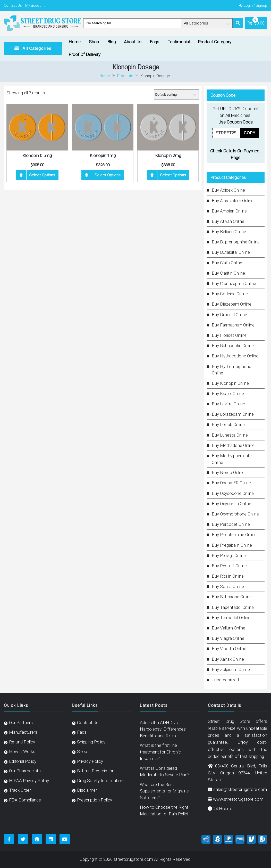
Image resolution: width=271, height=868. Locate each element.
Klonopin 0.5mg (37, 155)
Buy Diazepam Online (232, 304)
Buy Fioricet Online (229, 335)
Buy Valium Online (228, 628)
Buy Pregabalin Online (232, 545)
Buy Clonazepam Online (234, 283)
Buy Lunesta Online (230, 435)
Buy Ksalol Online (228, 394)
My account (35, 5)
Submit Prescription (96, 771)
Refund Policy (22, 742)
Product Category (215, 42)
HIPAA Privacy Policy (29, 781)
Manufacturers (23, 732)
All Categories (36, 48)
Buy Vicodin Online (229, 649)
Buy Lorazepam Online (233, 414)
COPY (249, 133)
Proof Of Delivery (84, 54)
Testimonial (179, 42)
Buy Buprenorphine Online (236, 242)
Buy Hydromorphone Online (231, 370)
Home (75, 42)
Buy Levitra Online (228, 404)
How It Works (22, 751)
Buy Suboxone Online (232, 597)
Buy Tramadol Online (231, 618)
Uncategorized (225, 680)
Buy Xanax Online (228, 659)
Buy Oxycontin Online (231, 504)
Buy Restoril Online (229, 566)
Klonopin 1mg (103, 155)
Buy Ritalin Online (228, 576)
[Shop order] (176, 95)
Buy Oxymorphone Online (235, 514)
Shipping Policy (91, 742)
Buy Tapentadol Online (233, 607)
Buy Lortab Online (228, 424)
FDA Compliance (25, 800)
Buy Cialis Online (227, 263)
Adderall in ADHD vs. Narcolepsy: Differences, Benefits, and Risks (163, 729)
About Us (133, 42)
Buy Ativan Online (228, 221)
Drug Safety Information (100, 781)
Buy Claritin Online (228, 273)
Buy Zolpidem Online (231, 669)
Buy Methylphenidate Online (232, 459)
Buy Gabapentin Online (233, 346)
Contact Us (13, 5)
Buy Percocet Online (231, 524)
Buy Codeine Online (230, 294)
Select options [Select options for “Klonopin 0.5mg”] (42, 175)
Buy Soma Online (228, 586)
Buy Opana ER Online (231, 483)
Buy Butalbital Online (231, 252)
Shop (94, 42)
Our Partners (21, 723)
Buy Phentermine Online (234, 535)
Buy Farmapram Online (233, 325)
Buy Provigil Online (229, 555)
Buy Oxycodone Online (233, 493)
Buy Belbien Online (229, 232)
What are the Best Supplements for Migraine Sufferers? (164, 791)
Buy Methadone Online (233, 445)
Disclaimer (87, 790)
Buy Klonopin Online (230, 383)
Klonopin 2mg (168, 155)
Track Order (20, 790)
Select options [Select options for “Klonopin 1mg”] (108, 175)
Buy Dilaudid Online (229, 315)
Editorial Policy (23, 761)
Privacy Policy (90, 761)
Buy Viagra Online (228, 638)
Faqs (154, 42)
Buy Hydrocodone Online (235, 356)
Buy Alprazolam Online (233, 201)
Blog (111, 42)
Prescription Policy (95, 800)
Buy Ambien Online (229, 211)
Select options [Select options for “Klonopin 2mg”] (173, 175)
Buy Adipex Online (228, 190)
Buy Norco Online (228, 472)
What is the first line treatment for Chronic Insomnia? (160, 752)
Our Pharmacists (25, 771)
